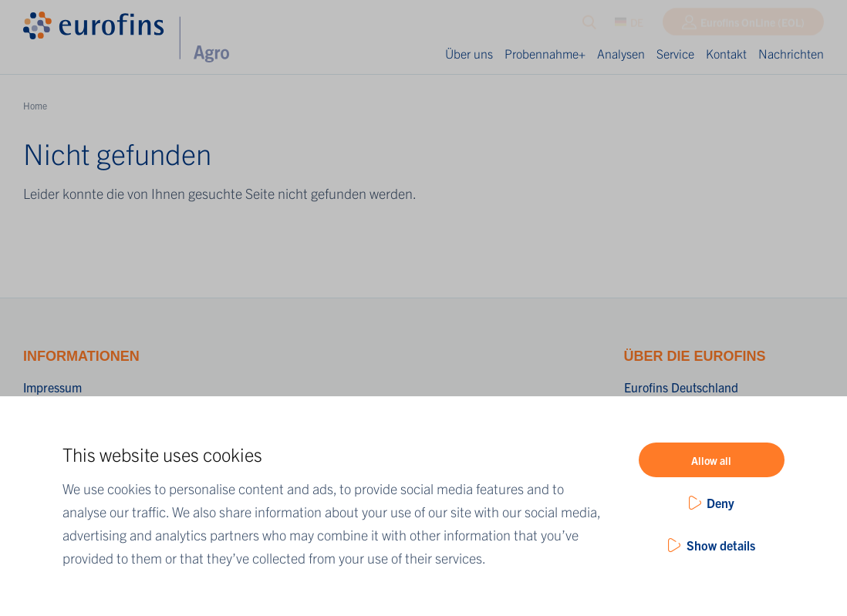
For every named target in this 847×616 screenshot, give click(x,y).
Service (675, 53)
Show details (721, 545)
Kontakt (726, 53)
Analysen (621, 53)
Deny (720, 503)
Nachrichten (791, 53)
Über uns (469, 53)
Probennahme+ (545, 53)
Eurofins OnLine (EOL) (753, 25)
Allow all (711, 460)
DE (629, 25)
